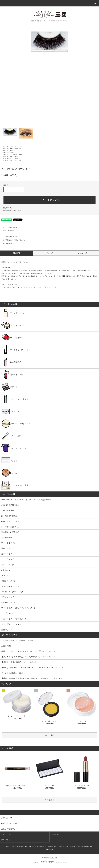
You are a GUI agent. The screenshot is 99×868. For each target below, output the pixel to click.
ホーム (5, 147)
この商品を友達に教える (10, 236)
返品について (7, 208)
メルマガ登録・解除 (87, 847)
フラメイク (11, 151)
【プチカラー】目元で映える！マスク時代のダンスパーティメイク (28, 657)
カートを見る (55, 834)
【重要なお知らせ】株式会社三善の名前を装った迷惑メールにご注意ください (33, 678)
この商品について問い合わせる (12, 240)
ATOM (51, 849)
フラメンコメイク (13, 156)
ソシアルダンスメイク (15, 153)
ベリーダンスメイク (14, 158)
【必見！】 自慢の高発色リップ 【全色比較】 (20, 662)
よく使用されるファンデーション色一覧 (18, 640)
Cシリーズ (20, 147)
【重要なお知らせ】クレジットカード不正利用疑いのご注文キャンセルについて (34, 668)
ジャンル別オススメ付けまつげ (14, 673)
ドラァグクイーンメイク (15, 160)
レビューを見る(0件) (9, 227)
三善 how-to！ (7, 646)
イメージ (50, 253)
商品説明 (17, 253)
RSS (47, 849)
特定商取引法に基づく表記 (12, 211)
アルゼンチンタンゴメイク (16, 154)
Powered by (49, 862)
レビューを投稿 (7, 231)
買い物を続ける (7, 244)
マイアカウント (6, 834)
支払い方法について (17, 847)
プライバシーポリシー (72, 847)
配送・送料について (31, 847)
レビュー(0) (82, 253)
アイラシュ (11, 147)
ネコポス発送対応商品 (15, 149)
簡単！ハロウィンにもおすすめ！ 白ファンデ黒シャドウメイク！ (28, 651)
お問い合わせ (6, 840)
